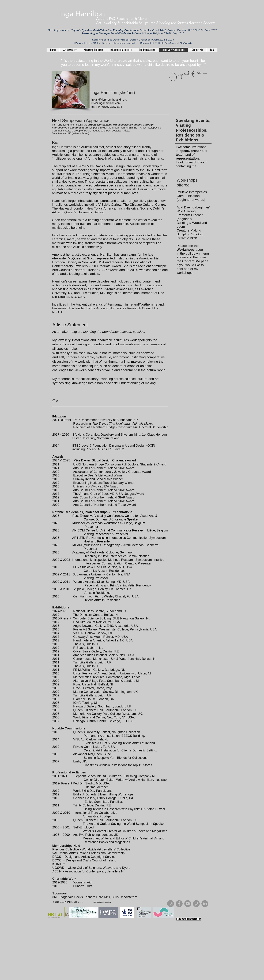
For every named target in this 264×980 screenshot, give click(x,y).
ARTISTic (132, 128)
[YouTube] (188, 904)
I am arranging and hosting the (70, 125)
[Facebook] (179, 904)
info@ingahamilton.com (106, 103)
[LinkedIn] (205, 904)
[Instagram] (171, 904)
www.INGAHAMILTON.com (72, 902)
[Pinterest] (196, 904)
